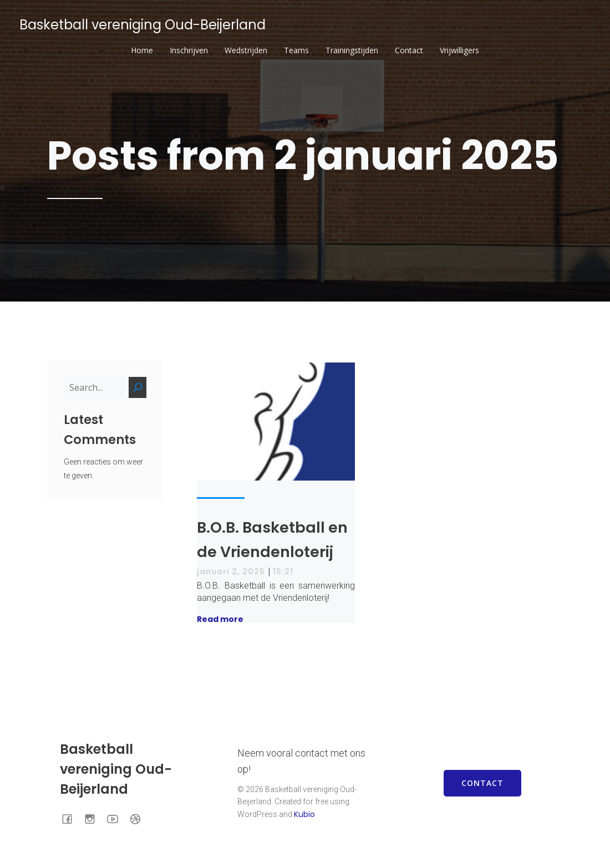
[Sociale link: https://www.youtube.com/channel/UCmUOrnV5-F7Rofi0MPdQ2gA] (117, 818)
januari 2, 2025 (231, 571)
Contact (409, 50)
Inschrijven (189, 50)
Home (142, 50)
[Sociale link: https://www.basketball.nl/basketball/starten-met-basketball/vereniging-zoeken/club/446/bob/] (139, 818)
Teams (296, 50)
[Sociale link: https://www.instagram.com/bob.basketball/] (94, 818)
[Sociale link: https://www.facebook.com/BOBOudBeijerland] (71, 818)
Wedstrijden (246, 50)
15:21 (283, 571)
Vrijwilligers (459, 50)
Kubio (304, 814)
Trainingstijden (352, 50)
